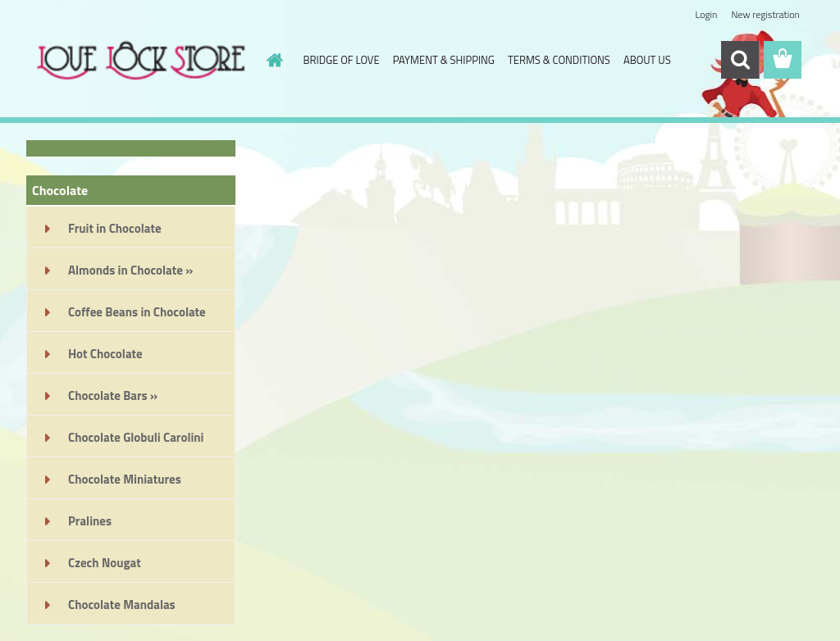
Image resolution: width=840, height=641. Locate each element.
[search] (740, 60)
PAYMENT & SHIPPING (444, 60)
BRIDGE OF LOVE (342, 60)
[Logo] (139, 61)
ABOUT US (647, 60)
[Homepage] (272, 60)
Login (706, 14)
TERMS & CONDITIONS (559, 60)
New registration (766, 14)
